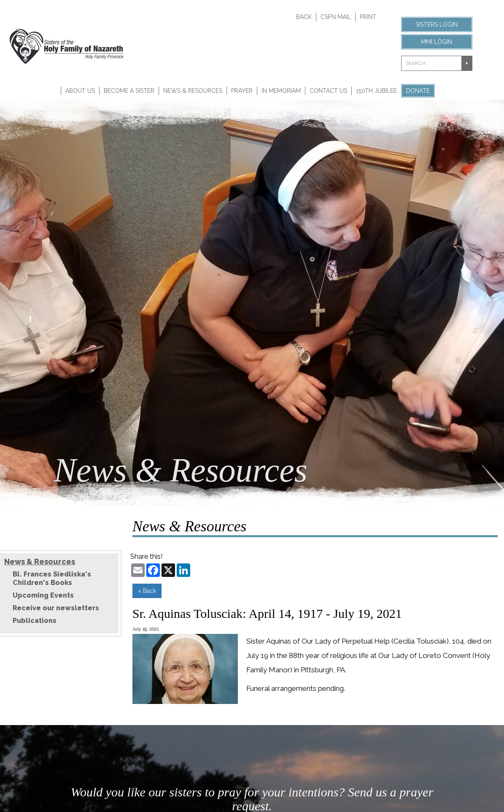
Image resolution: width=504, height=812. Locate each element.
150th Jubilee (376, 91)
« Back (147, 591)
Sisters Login (437, 24)
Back (304, 17)
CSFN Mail (336, 17)
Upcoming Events (43, 595)
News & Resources (193, 91)
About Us (80, 91)
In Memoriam (281, 91)
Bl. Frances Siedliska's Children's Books (52, 578)
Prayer (242, 91)
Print (368, 17)
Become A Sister (129, 91)
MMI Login (437, 42)
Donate (418, 91)
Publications (35, 621)
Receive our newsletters (56, 608)
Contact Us (328, 91)
